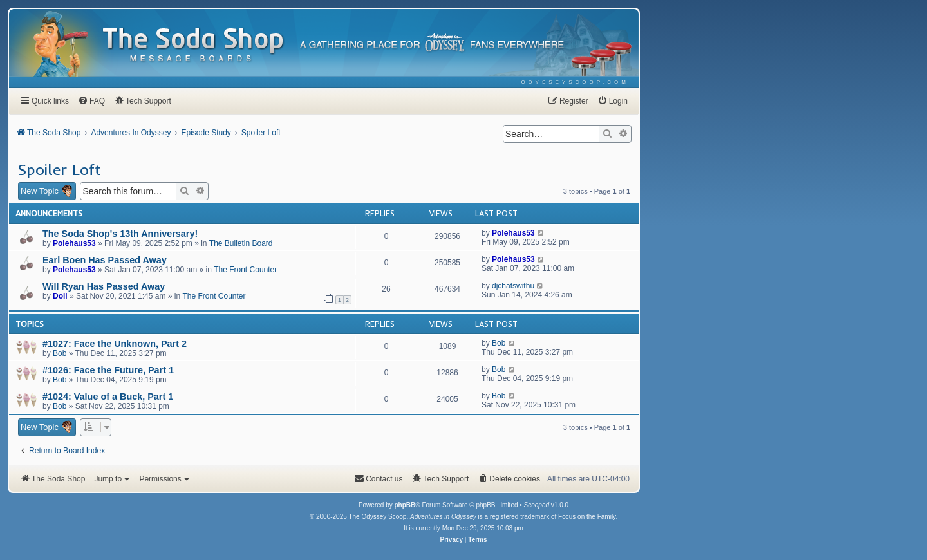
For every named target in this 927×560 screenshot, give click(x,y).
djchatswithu (513, 286)
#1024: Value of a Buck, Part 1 (108, 397)
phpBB (405, 505)
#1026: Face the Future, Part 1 (108, 370)
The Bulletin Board (241, 243)
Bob (60, 353)
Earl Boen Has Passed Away (105, 260)
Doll (60, 296)
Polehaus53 (74, 243)
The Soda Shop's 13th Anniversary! (120, 234)
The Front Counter (245, 270)
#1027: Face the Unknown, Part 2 (115, 344)
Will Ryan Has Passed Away (104, 286)
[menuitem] (575, 82)
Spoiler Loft (59, 169)
